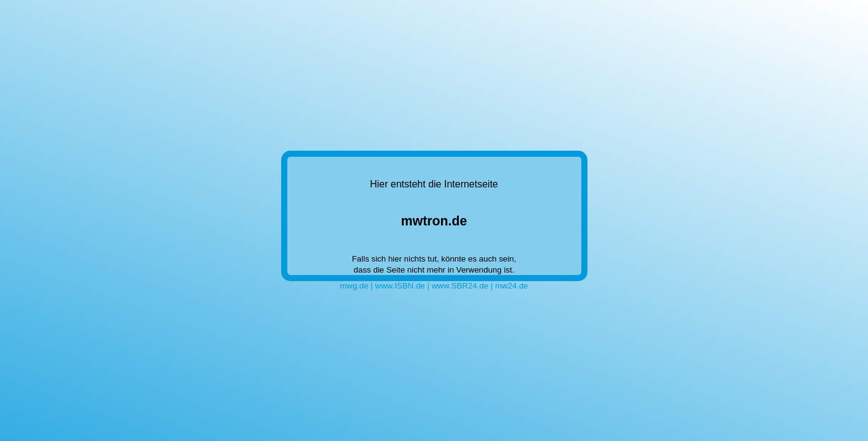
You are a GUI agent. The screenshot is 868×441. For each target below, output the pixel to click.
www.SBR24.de (460, 286)
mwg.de (354, 286)
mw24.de (511, 286)
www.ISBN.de (400, 286)
